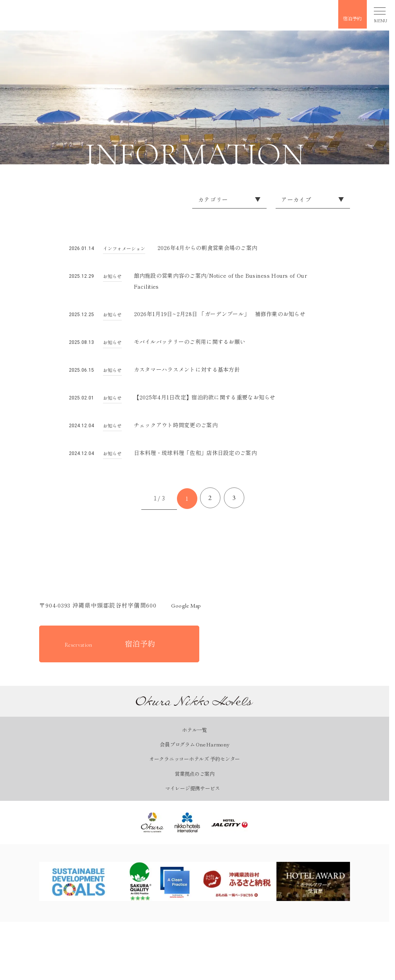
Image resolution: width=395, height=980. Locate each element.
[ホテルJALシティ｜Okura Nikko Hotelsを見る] (230, 828)
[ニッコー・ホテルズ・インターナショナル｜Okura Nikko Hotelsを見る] (187, 828)
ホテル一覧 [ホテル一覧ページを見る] (195, 736)
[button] (50, 14)
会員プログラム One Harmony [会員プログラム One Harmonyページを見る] (194, 751)
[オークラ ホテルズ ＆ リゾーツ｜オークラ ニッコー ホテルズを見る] (152, 828)
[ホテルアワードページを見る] (316, 888)
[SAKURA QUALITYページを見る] (158, 888)
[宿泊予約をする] (119, 650)
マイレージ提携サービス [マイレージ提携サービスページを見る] (193, 794)
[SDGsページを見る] (79, 888)
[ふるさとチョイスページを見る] (237, 888)
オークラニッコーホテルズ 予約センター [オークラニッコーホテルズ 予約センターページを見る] (195, 765)
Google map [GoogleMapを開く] (183, 612)
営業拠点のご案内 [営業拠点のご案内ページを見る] (195, 780)
